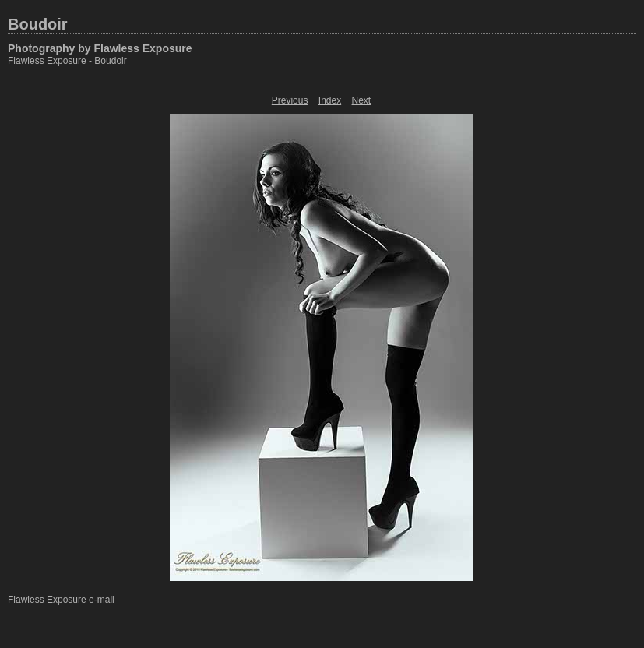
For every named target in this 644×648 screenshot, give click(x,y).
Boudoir (38, 24)
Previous (290, 100)
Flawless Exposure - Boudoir (67, 61)
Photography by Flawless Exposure (100, 48)
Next (362, 100)
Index (330, 100)
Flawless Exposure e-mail (61, 600)
